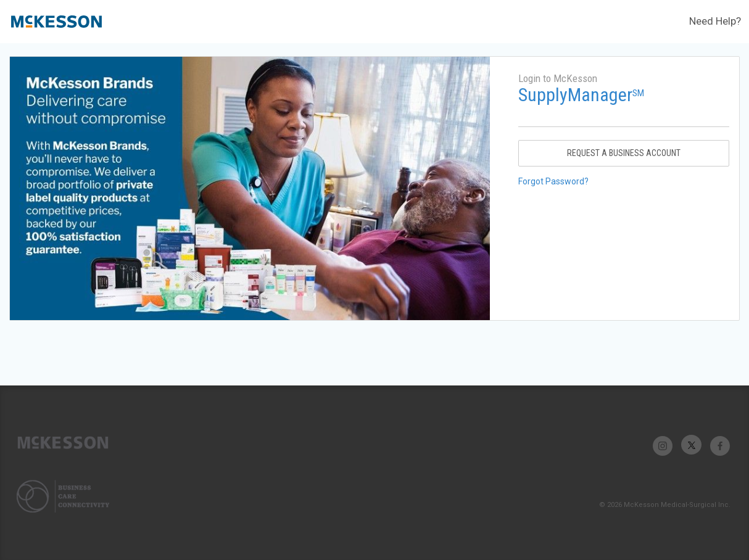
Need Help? (715, 21)
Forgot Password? (553, 181)
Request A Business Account (624, 153)
